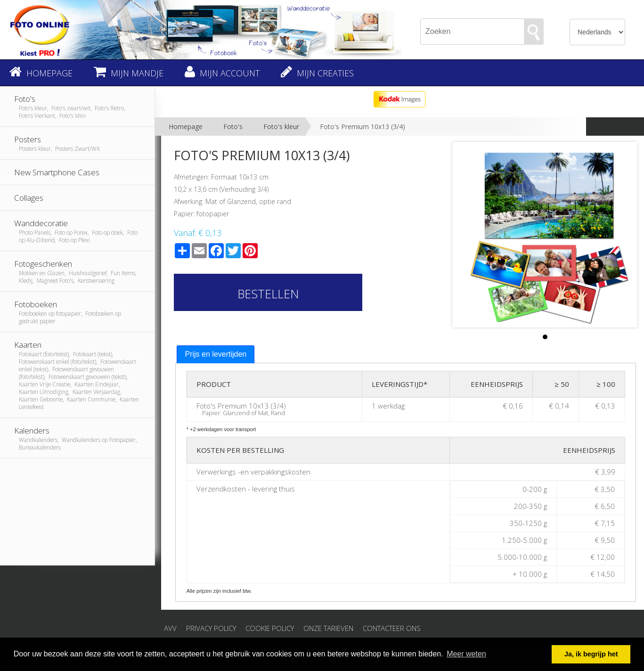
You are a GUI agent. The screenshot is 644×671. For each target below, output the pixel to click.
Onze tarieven (328, 628)
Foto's (233, 127)
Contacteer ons (392, 628)
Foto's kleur (281, 127)
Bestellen (268, 294)
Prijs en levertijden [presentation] (216, 354)
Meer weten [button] (466, 654)
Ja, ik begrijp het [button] (591, 654)
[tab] (216, 355)
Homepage (186, 127)
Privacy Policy (211, 628)
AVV (170, 628)
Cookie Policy (270, 628)
